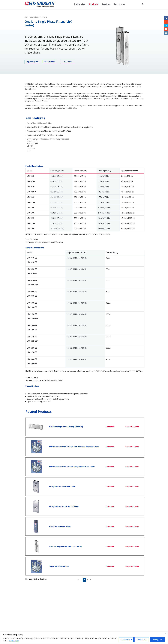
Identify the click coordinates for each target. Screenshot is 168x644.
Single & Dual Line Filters (59, 566)
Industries (80, 4)
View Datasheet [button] (50, 62)
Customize (126, 640)
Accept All (158, 640)
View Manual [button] (67, 62)
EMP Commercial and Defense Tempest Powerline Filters (72, 467)
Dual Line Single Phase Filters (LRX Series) (66, 427)
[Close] (166, 633)
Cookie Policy (14, 641)
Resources (119, 4)
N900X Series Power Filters (60, 526)
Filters (26, 17)
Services (106, 4)
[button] (143, 4)
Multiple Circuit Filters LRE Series (62, 487)
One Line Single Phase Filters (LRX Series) (66, 546)
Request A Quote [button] (32, 62)
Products (93, 4)
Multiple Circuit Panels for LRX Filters (64, 507)
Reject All (142, 640)
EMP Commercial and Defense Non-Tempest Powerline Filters (74, 447)
